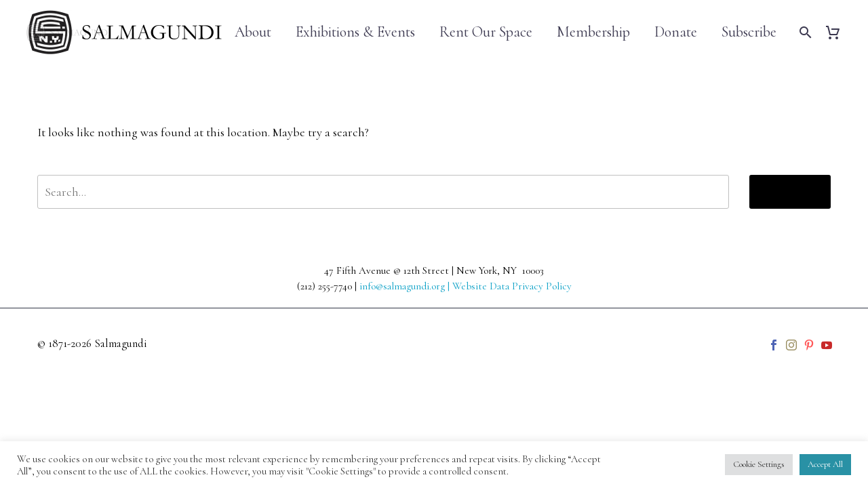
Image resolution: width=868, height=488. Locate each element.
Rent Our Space (486, 32)
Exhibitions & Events (355, 32)
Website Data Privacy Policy (512, 286)
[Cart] (838, 32)
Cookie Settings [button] (759, 464)
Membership (593, 32)
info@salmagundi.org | (406, 286)
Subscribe (749, 32)
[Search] (804, 32)
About (253, 32)
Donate (676, 32)
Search (790, 191)
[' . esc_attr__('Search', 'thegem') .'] (383, 192)
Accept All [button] (825, 464)
